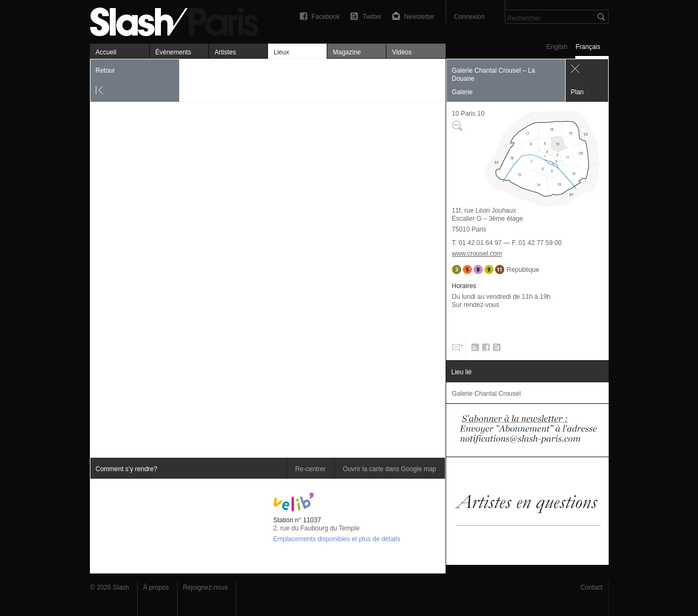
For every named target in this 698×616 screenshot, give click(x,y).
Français (588, 47)
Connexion (470, 17)
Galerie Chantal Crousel (487, 394)
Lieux (282, 52)
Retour (105, 71)
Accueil (106, 52)
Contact (591, 587)
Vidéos (402, 52)
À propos (156, 587)
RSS (473, 349)
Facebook (326, 17)
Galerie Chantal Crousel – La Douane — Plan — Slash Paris (179, 20)
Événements (174, 52)
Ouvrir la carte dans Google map (389, 469)
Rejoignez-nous (205, 587)
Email (456, 349)
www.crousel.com (477, 254)
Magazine (347, 52)
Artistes (225, 52)
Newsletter (419, 17)
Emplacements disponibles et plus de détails (337, 539)
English (557, 47)
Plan (577, 92)
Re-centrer (310, 469)
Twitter (372, 17)
